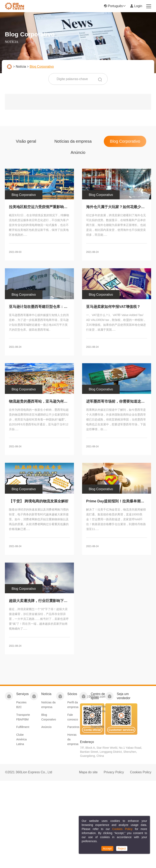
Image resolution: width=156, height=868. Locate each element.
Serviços (22, 694)
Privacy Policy (114, 772)
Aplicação (123, 706)
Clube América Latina (21, 739)
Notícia (21, 67)
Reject (122, 848)
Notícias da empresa (73, 143)
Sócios (72, 694)
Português (115, 6)
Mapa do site (88, 772)
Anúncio (78, 154)
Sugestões (97, 727)
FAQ (94, 719)
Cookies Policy (141, 772)
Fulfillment (23, 727)
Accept (107, 848)
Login (136, 6)
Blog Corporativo (125, 143)
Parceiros (73, 727)
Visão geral (26, 143)
